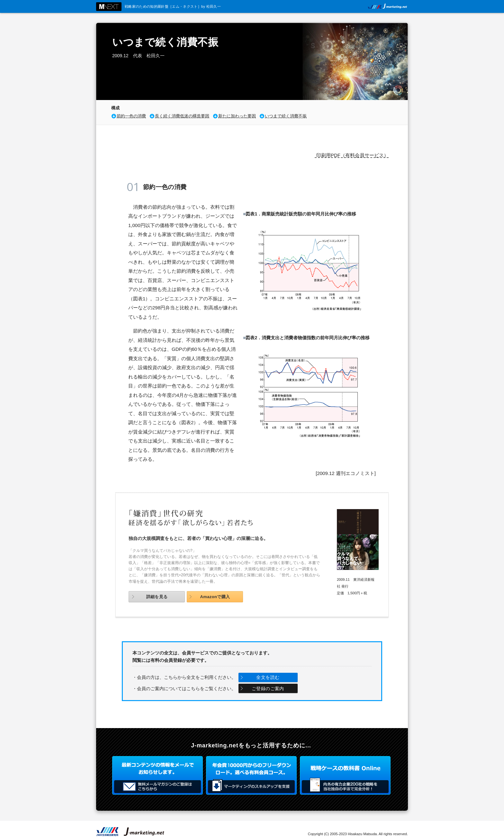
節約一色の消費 (131, 116)
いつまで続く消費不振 (286, 116)
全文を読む (268, 677)
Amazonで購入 (215, 597)
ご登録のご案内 (268, 689)
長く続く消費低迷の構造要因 (182, 116)
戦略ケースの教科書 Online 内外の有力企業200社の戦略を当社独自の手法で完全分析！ (345, 775)
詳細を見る (157, 597)
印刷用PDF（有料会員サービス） (352, 155)
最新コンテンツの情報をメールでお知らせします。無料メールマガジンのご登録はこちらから (157, 775)
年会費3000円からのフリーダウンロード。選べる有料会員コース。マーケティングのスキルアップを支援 (251, 775)
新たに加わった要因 (237, 116)
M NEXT (109, 7)
